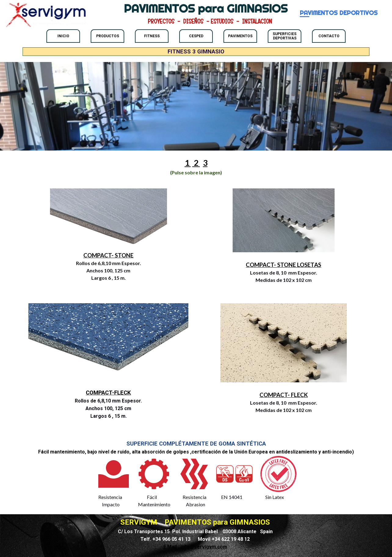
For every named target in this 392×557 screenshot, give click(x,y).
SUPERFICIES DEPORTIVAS (285, 36)
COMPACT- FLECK (284, 395)
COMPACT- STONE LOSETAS (283, 265)
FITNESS (152, 36)
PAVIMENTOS (240, 36)
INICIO (63, 36)
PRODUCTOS (108, 36)
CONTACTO (329, 36)
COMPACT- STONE (108, 255)
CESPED (196, 36)
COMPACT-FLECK (108, 393)
